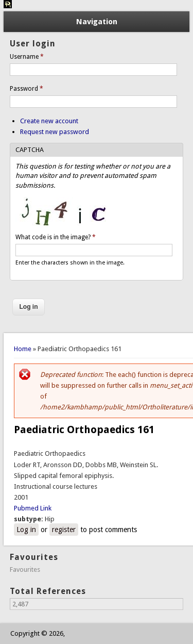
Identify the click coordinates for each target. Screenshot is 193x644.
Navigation (97, 22)
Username (27, 57)
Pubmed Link (33, 508)
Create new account (49, 121)
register (64, 530)
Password (27, 89)
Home (23, 349)
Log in (26, 530)
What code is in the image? (56, 237)
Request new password (55, 132)
